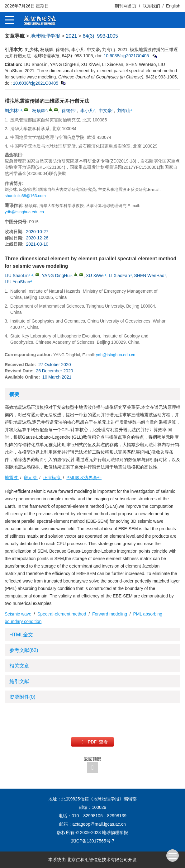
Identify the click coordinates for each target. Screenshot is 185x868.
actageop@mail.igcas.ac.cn (99, 824)
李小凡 (87, 111)
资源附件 (22, 697)
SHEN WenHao (149, 276)
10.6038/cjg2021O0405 (126, 56)
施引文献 (19, 681)
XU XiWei (95, 276)
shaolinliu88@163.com (25, 196)
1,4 (20, 110)
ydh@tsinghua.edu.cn (24, 212)
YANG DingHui (56, 276)
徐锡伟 (68, 111)
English (173, 6)
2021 (71, 36)
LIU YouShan (17, 282)
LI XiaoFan (119, 276)
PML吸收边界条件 (84, 478)
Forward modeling (110, 614)
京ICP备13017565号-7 (93, 841)
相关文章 (19, 666)
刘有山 (124, 111)
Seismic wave (19, 614)
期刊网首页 (126, 6)
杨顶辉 (39, 111)
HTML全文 (21, 635)
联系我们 (151, 6)
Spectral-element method (62, 614)
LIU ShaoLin (17, 276)
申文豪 (105, 111)
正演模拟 (52, 478)
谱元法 (31, 478)
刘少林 (11, 111)
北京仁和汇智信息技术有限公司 (97, 860)
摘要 (14, 394)
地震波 (12, 478)
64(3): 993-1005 (100, 36)
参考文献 (24, 650)
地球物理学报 (45, 36)
